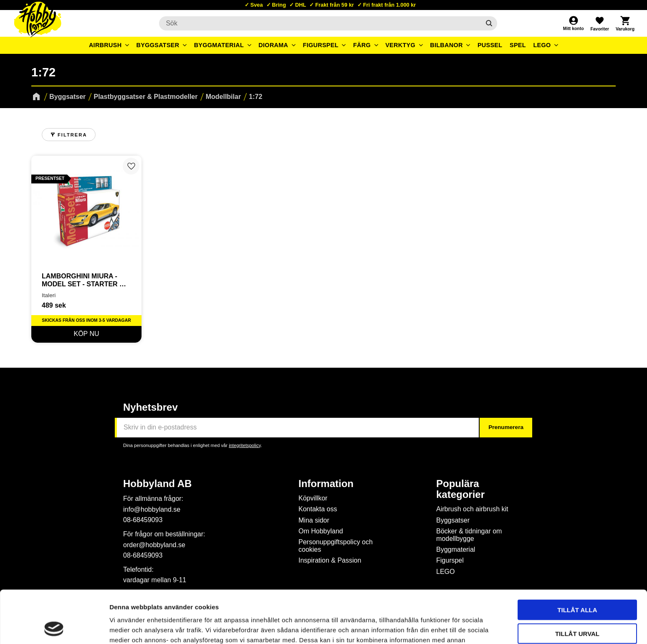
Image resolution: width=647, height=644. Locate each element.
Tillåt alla (577, 560)
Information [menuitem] (326, 484)
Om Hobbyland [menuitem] (321, 531)
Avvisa (577, 607)
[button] (599, 23)
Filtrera (72, 135)
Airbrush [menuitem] (105, 45)
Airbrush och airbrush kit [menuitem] (472, 509)
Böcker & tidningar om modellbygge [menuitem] (469, 535)
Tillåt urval (577, 584)
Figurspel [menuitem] (321, 45)
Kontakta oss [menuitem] (318, 509)
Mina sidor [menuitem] (314, 520)
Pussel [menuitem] (490, 45)
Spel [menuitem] (518, 45)
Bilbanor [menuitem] (446, 45)
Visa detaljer (453, 628)
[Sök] (489, 23)
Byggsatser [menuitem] (158, 45)
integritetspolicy (245, 445)
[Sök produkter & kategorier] (320, 23)
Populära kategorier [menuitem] (460, 489)
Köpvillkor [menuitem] (313, 498)
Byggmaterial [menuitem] (219, 45)
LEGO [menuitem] (542, 45)
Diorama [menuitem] (273, 45)
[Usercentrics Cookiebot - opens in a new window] (54, 628)
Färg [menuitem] (362, 45)
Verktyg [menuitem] (400, 45)
